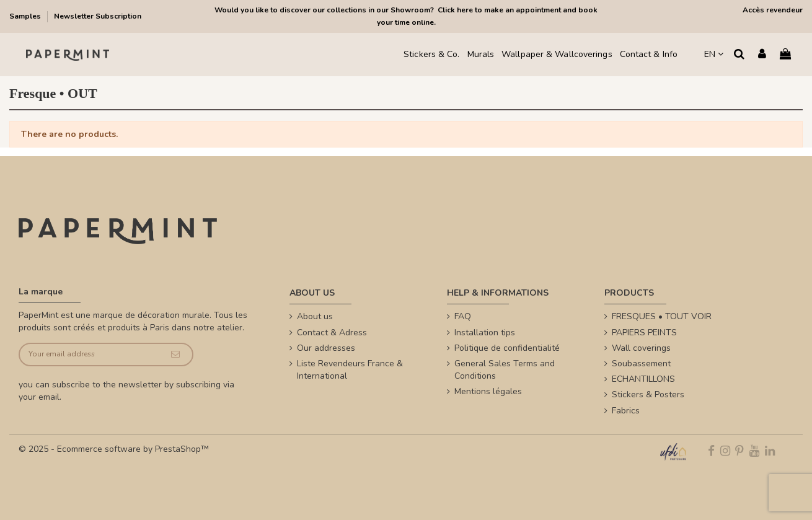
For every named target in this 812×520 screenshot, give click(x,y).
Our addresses (326, 348)
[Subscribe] (175, 355)
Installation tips (485, 333)
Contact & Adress (332, 333)
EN (714, 54)
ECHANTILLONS (643, 379)
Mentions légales (488, 391)
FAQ (463, 316)
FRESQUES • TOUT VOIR (662, 316)
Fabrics (626, 411)
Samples (26, 16)
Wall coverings (641, 348)
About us (315, 316)
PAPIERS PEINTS (644, 333)
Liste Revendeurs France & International (350, 370)
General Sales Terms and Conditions (505, 370)
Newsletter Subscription (98, 16)
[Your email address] (89, 355)
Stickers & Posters (648, 394)
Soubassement (641, 364)
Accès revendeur (773, 10)
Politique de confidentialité (507, 348)
